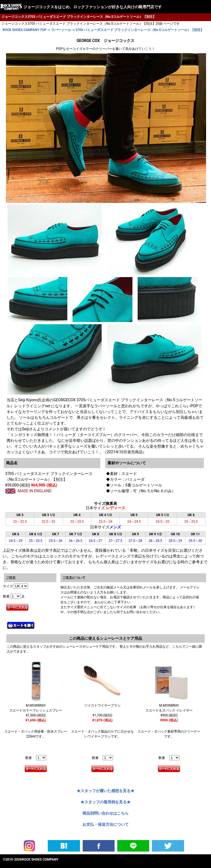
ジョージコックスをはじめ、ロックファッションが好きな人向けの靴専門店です (93, 7)
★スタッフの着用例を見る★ (105, 802)
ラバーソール (61, 30)
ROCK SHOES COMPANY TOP (25, 30)
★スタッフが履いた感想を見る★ (105, 791)
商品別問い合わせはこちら (105, 813)
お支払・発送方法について (105, 824)
